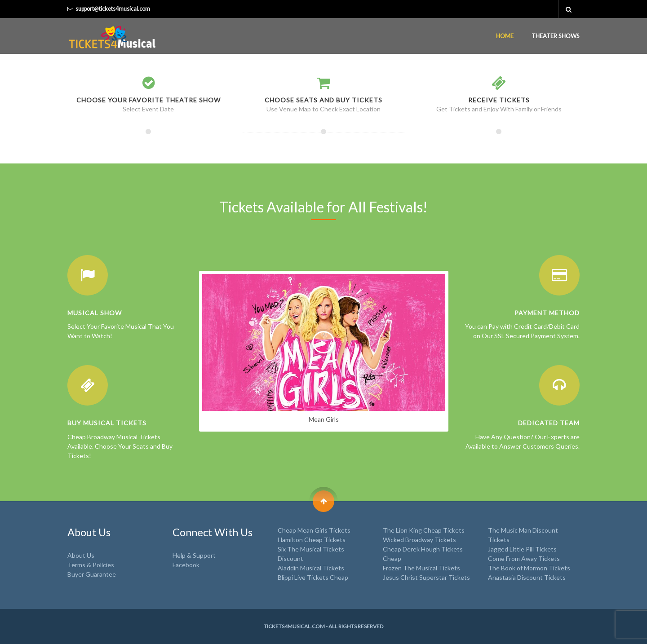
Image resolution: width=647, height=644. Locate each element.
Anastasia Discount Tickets (527, 577)
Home (505, 36)
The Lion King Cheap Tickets (424, 530)
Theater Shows (556, 36)
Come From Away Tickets (524, 558)
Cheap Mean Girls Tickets (314, 530)
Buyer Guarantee (92, 574)
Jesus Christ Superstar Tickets (426, 577)
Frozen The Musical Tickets (421, 568)
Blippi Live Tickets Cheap (313, 577)
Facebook (186, 565)
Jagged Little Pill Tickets (522, 549)
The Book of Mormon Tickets (529, 568)
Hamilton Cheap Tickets (312, 540)
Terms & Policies (91, 565)
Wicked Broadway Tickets (419, 540)
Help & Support (194, 555)
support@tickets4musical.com (113, 9)
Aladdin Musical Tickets (311, 568)
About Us (81, 555)
